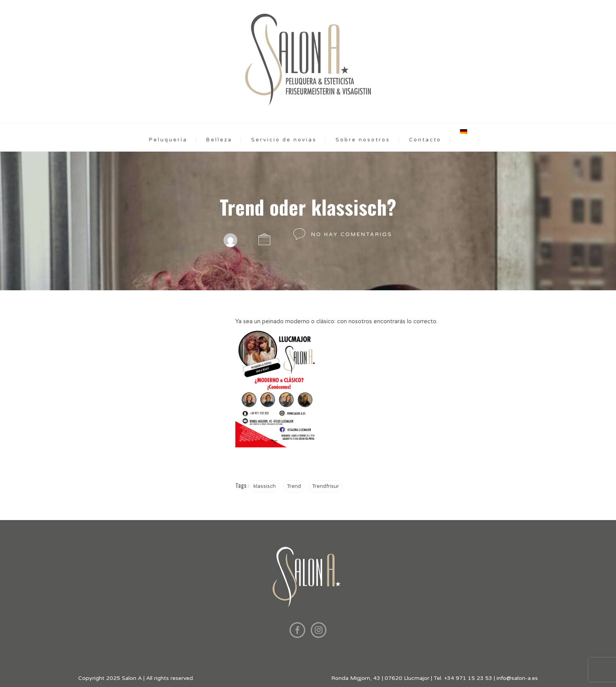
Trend (294, 486)
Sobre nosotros (363, 140)
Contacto (425, 140)
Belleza (219, 140)
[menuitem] (464, 132)
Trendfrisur (325, 486)
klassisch (265, 486)
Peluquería (168, 140)
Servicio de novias (284, 140)
